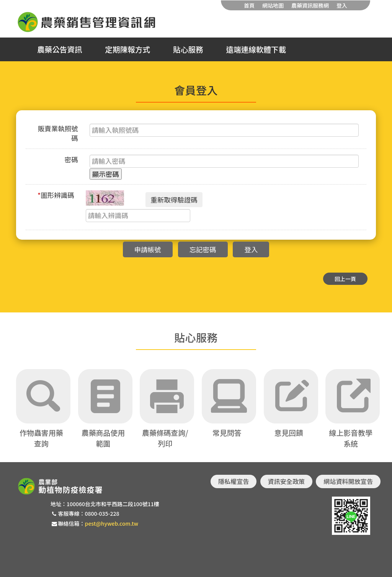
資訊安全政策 (287, 481)
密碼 (71, 159)
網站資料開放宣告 (348, 481)
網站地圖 (273, 5)
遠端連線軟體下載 (256, 49)
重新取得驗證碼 (174, 200)
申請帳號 (148, 249)
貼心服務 (188, 49)
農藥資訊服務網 (310, 5)
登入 (342, 5)
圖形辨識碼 (56, 195)
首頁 (249, 5)
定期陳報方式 (128, 49)
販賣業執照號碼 (58, 133)
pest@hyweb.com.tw (112, 523)
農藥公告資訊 (60, 49)
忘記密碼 (203, 249)
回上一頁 (345, 279)
